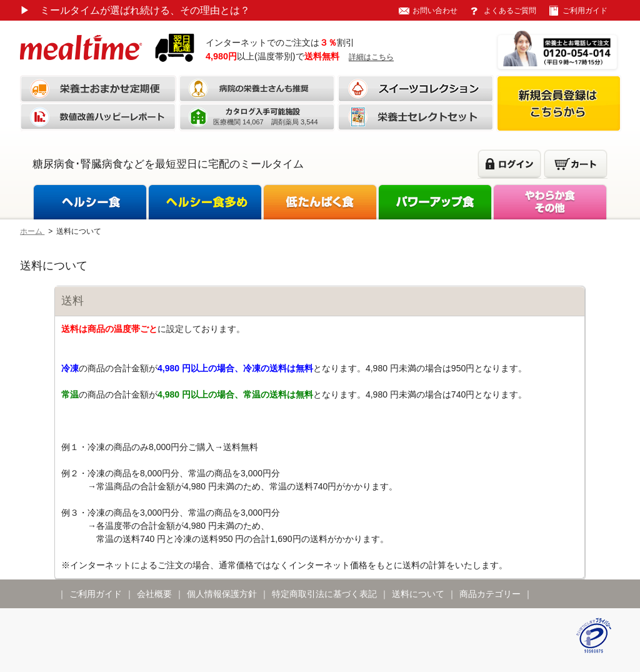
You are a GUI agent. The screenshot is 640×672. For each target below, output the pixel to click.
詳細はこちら (371, 57)
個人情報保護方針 (222, 594)
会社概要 (154, 594)
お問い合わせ (435, 11)
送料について (418, 594)
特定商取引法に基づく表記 (324, 594)
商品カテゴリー (490, 594)
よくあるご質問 (510, 11)
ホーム (32, 231)
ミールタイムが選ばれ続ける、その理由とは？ (135, 10)
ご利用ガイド (585, 11)
